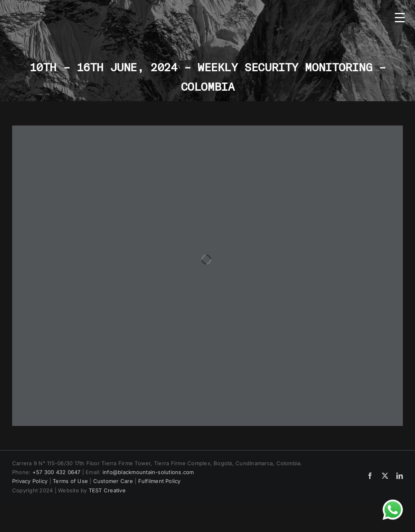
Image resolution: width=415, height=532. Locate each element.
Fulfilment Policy (159, 481)
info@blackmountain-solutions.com (148, 472)
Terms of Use (70, 481)
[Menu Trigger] (400, 17)
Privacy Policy (30, 481)
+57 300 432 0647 (57, 472)
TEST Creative (107, 490)
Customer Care (113, 481)
